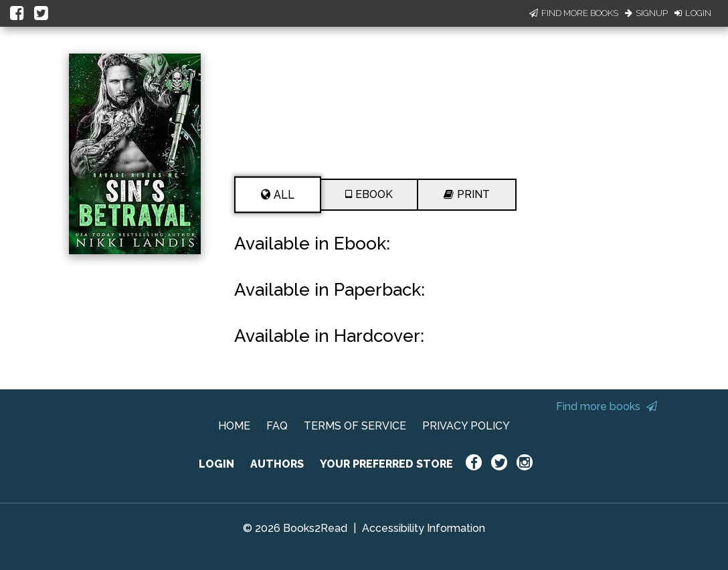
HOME (234, 426)
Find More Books (574, 13)
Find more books (607, 406)
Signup (646, 13)
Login (693, 13)
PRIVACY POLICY (466, 426)
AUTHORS (277, 464)
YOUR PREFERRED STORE (386, 464)
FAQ (277, 426)
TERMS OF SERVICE (355, 426)
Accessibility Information (424, 528)
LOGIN (216, 464)
